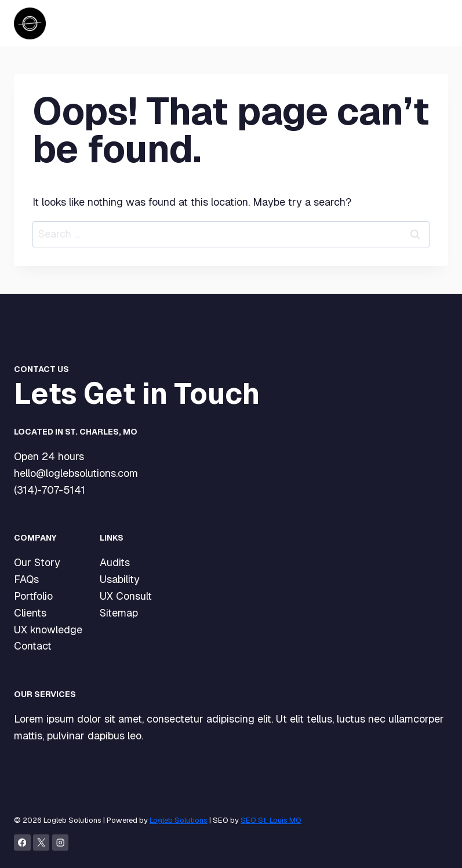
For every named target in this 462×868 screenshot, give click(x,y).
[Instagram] (61, 843)
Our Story (37, 562)
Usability (120, 579)
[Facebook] (22, 843)
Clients (30, 613)
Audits (115, 562)
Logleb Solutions (179, 820)
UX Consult (126, 596)
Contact (33, 646)
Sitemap (119, 613)
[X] (41, 843)
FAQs (26, 579)
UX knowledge (48, 630)
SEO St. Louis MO (271, 820)
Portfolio (33, 596)
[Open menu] (437, 23)
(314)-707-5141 (50, 490)
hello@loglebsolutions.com (76, 473)
